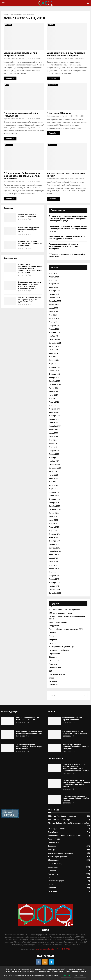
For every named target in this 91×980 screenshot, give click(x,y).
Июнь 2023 (53, 395)
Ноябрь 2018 (54, 586)
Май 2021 (53, 482)
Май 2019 (53, 565)
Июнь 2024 (53, 353)
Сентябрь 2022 (55, 426)
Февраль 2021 (55, 492)
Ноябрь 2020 (54, 503)
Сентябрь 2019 (55, 551)
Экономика (9, 145)
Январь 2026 (54, 287)
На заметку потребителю (59, 650)
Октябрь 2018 (16, 14)
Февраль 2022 (55, 451)
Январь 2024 (54, 371)
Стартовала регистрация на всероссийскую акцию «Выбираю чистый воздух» (29, 747)
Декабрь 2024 (55, 332)
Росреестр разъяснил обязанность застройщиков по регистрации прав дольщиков (64, 246)
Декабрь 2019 (55, 541)
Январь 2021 (54, 496)
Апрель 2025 (54, 319)
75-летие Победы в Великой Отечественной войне (68, 823)
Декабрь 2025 (55, 291)
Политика (51, 25)
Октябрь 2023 (55, 381)
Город (7, 85)
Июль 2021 (53, 475)
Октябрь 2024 (55, 339)
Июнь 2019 (53, 562)
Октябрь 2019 (55, 548)
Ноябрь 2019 (54, 544)
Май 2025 (53, 315)
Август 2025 (54, 305)
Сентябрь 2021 (55, 468)
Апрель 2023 (54, 402)
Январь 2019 (54, 579)
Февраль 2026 (55, 284)
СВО (51, 671)
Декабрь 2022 (55, 416)
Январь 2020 (54, 537)
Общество (8, 25)
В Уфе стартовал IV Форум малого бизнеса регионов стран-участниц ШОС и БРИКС (22, 176)
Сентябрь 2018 (55, 593)
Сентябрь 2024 (55, 343)
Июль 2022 (53, 433)
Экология (53, 681)
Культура (53, 643)
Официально (54, 661)
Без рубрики (54, 626)
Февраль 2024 (55, 367)
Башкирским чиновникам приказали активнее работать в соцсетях (66, 54)
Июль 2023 (53, 392)
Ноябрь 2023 (54, 378)
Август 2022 (54, 430)
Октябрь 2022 (55, 423)
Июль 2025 (53, 308)
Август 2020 (54, 513)
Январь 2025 (54, 329)
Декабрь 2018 (55, 583)
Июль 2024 (53, 350)
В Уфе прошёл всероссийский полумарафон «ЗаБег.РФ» (27, 719)
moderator (18, 59)
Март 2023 (53, 405)
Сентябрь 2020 (55, 510)
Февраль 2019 (55, 576)
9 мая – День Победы (58, 622)
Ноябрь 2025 (54, 294)
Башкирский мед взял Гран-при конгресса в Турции (20, 54)
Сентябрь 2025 (55, 301)
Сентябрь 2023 (55, 385)
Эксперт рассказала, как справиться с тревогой (28, 215)
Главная (6, 14)
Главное (52, 633)
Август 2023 (54, 388)
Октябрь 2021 (55, 464)
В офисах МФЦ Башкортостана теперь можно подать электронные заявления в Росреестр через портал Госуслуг (30, 268)
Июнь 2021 (53, 478)
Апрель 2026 (54, 277)
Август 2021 (54, 471)
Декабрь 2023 (55, 374)
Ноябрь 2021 (54, 461)
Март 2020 (53, 531)
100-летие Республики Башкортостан (64, 610)
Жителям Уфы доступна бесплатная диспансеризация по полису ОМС (30, 243)
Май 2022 (53, 440)
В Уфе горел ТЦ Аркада (59, 113)
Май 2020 (53, 524)
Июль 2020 (53, 517)
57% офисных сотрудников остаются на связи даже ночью (28, 230)
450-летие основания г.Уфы (60, 613)
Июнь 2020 (53, 520)
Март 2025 (53, 322)
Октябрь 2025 (55, 298)
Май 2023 (53, 399)
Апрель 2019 (54, 569)
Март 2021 (53, 489)
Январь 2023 (54, 412)
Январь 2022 (54, 454)
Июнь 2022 (53, 437)
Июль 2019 (53, 558)
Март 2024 (53, 364)
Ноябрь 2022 (54, 419)
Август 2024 (54, 346)
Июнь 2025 (53, 312)
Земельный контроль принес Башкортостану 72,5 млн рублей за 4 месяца (29, 300)
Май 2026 (53, 273)
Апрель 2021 (54, 485)
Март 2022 (53, 447)
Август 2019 (54, 555)
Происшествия (53, 85)
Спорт (51, 678)
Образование (52, 145)
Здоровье (53, 640)
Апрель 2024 (54, 360)
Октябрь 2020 (55, 506)
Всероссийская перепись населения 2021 (66, 629)
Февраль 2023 (55, 409)
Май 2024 (53, 357)
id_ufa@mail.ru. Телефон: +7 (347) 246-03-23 (53, 949)
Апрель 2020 (54, 527)
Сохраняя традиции (57, 674)
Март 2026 (53, 280)
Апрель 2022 (54, 444)
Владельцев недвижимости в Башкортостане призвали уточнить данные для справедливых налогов (30, 285)
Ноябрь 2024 (54, 336)
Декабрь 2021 (55, 458)
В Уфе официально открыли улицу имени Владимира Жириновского (29, 732)
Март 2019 (53, 572)
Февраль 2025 (55, 326)
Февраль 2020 (55, 534)
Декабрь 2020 (55, 499)
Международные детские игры (62, 647)
